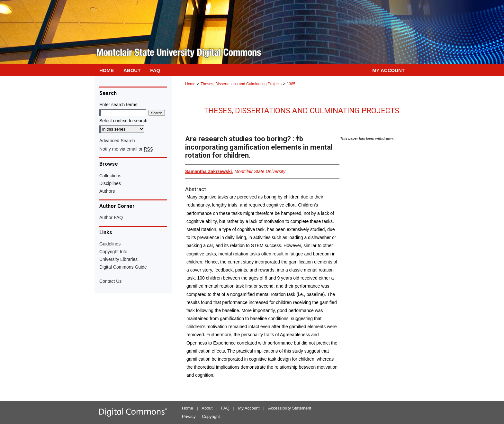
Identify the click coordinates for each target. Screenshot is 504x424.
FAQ (225, 408)
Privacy (189, 416)
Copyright (211, 416)
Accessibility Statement (290, 408)
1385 (291, 84)
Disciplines (110, 183)
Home (190, 84)
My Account (249, 408)
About (207, 408)
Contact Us (110, 281)
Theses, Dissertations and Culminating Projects (241, 84)
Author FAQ (111, 217)
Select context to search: (124, 121)
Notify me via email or (126, 149)
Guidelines (110, 244)
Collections (110, 176)
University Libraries (118, 259)
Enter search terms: (119, 105)
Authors (107, 191)
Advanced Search (117, 141)
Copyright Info (113, 252)
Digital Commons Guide (123, 267)
